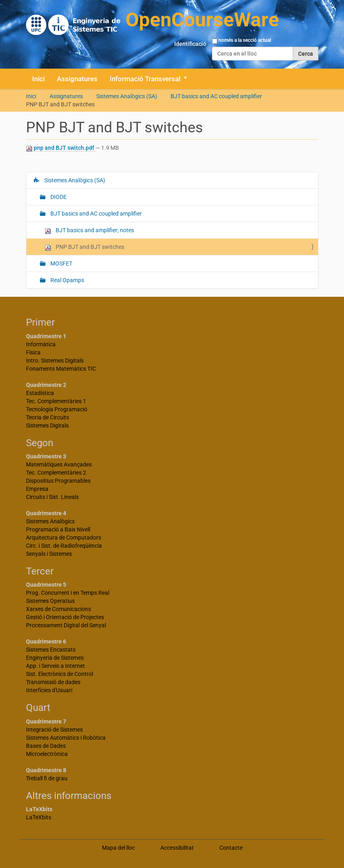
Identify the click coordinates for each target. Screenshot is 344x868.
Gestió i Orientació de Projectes (65, 617)
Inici (38, 79)
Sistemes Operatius (50, 601)
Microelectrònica (47, 754)
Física (33, 352)
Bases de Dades (46, 746)
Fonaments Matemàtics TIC (61, 369)
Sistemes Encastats (51, 650)
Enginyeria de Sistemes (55, 658)
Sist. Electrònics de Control (59, 674)
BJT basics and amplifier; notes (89, 230)
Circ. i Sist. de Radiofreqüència (64, 546)
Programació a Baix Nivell (58, 529)
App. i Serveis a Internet (55, 666)
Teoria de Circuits (48, 417)
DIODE (58, 197)
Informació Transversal (145, 79)
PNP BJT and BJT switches (84, 247)
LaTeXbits (39, 817)
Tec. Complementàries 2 (56, 473)
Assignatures (77, 79)
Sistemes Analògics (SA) (127, 96)
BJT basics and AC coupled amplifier (216, 96)
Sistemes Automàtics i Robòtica (66, 738)
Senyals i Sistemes (49, 554)
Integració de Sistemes (54, 730)
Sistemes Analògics (50, 521)
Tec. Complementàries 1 (56, 401)
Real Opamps (67, 280)
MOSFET (61, 263)
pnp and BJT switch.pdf (61, 148)
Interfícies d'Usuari (49, 690)
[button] (188, 79)
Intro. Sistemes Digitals (55, 361)
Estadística (40, 393)
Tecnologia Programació (57, 409)
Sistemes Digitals (47, 425)
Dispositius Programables (58, 481)
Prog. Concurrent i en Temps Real (68, 593)
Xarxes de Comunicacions (58, 609)
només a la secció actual (245, 40)
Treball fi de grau (47, 778)
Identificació (190, 44)
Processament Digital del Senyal (66, 625)
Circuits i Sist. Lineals (52, 497)
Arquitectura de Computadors (64, 538)
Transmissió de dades (53, 682)
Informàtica (41, 344)
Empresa (37, 489)
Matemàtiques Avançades (59, 464)
